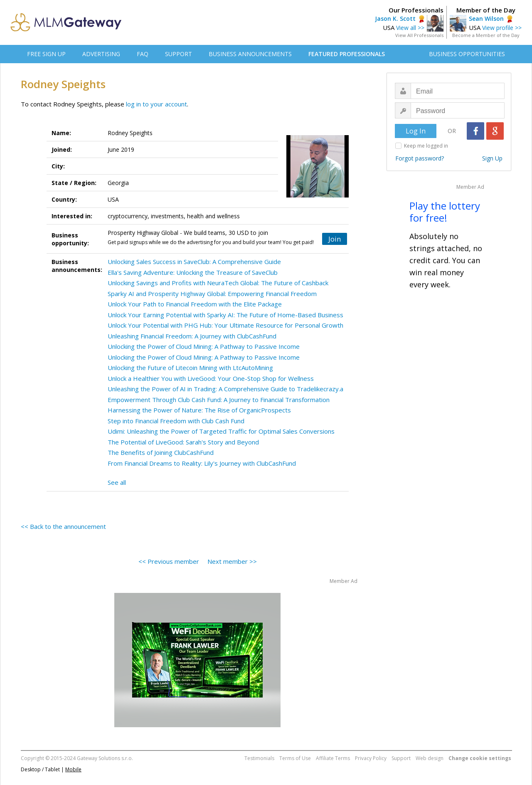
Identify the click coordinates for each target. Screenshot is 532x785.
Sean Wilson (486, 19)
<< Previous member (169, 561)
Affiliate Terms (333, 758)
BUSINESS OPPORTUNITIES (467, 54)
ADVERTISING (101, 54)
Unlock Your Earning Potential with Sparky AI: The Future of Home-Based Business (225, 315)
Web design (430, 758)
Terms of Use (295, 758)
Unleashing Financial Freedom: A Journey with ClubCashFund (192, 336)
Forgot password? (420, 158)
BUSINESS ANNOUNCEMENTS (250, 54)
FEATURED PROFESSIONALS (347, 54)
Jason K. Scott (395, 19)
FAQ (143, 54)
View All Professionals (419, 35)
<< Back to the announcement (63, 526)
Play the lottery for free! (445, 212)
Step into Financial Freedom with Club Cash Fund (176, 421)
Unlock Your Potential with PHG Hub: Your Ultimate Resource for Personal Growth (225, 325)
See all (117, 482)
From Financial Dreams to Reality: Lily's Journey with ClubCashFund (202, 463)
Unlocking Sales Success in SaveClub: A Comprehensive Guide (194, 262)
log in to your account (156, 104)
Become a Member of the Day (486, 35)
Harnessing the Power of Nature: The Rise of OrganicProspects (199, 410)
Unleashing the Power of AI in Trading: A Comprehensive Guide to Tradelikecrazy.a (225, 389)
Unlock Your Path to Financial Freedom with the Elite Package (195, 304)
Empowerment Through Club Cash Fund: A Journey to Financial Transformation (219, 400)
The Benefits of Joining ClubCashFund (161, 452)
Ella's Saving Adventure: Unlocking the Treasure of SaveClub (193, 272)
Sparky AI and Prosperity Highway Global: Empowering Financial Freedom (212, 294)
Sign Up (492, 158)
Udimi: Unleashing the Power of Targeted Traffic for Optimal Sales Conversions (221, 431)
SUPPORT (179, 54)
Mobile (73, 769)
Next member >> (232, 561)
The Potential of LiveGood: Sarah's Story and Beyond (183, 442)
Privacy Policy (371, 758)
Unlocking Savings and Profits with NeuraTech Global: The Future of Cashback (218, 283)
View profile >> (502, 28)
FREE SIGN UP (46, 54)
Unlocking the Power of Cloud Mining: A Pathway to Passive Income (204, 346)
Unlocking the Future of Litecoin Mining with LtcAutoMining (190, 368)
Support (401, 758)
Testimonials (259, 758)
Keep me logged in (426, 146)
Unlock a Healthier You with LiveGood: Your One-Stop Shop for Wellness (211, 378)
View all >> (410, 28)
